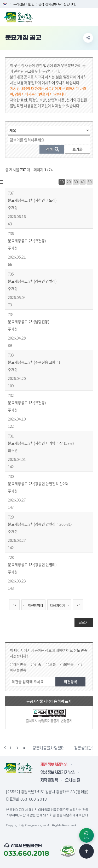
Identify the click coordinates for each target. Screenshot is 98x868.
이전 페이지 (32, 605)
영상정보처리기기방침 (58, 772)
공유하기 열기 (88, 38)
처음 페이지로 (14, 605)
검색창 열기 (80, 17)
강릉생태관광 (85, 748)
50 (90, 182)
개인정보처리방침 (54, 765)
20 (69, 182)
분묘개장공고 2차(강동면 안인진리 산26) (38, 483)
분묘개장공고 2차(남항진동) (29, 322)
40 (83, 182)
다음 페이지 (61, 605)
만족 (38, 664)
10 (62, 182)
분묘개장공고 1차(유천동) (27, 403)
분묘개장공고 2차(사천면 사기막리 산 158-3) (41, 443)
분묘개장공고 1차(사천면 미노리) (32, 200)
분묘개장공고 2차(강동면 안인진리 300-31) (40, 524)
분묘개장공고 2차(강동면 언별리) (32, 281)
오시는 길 (73, 780)
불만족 (69, 664)
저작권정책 (49, 780)
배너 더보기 (24, 748)
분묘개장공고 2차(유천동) (27, 241)
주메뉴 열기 (91, 17)
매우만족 (20, 664)
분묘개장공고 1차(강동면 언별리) (32, 564)
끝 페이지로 (78, 605)
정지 (11, 748)
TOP (87, 851)
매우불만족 (18, 670)
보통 (52, 664)
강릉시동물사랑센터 (48, 748)
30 (76, 182)
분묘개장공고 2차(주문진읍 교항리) (34, 362)
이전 (5, 748)
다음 (18, 748)
